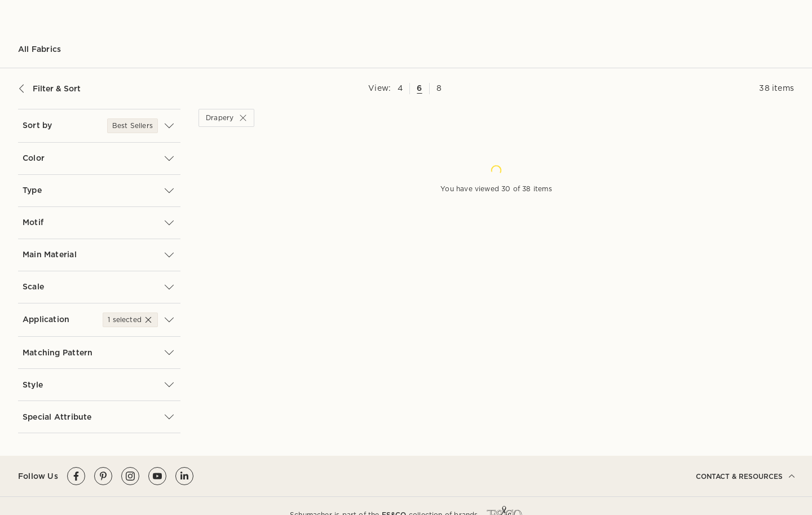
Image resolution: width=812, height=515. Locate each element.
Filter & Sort (49, 89)
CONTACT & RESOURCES (745, 476)
